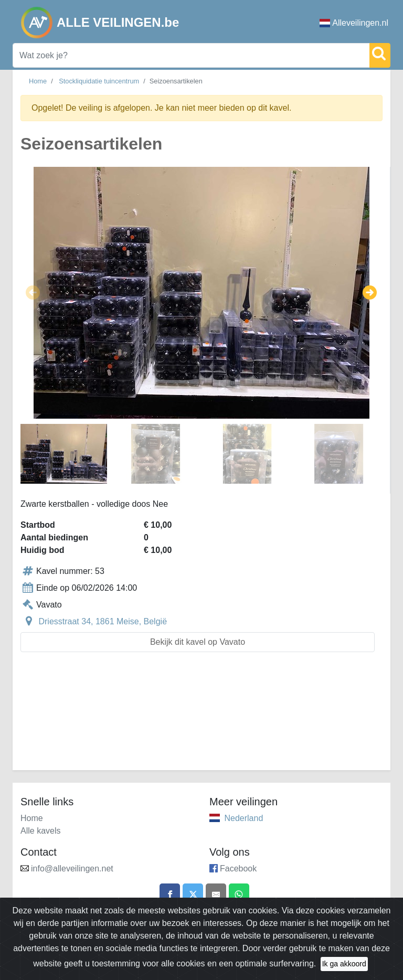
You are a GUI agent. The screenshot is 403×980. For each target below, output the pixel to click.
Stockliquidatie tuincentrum (99, 81)
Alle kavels (40, 831)
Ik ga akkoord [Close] (344, 964)
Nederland (243, 818)
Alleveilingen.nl (354, 23)
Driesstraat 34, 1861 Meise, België (103, 621)
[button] (33, 293)
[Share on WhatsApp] (239, 894)
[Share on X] (193, 894)
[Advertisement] (201, 717)
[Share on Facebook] (169, 894)
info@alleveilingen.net (72, 869)
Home (38, 81)
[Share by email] (216, 894)
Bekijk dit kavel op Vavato (198, 642)
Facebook (238, 869)
